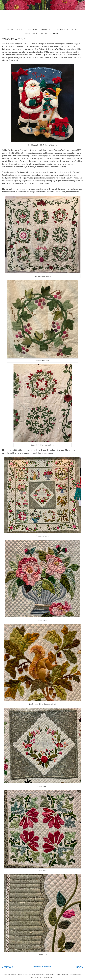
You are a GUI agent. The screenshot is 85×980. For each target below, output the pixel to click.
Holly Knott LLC (49, 977)
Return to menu (42, 967)
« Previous (8, 967)
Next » (80, 967)
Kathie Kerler (43, 17)
